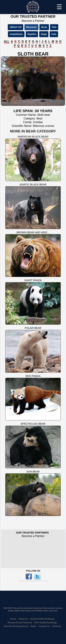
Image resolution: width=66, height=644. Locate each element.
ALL (7, 41)
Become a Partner (33, 21)
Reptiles (32, 34)
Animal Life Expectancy (16, 626)
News (33, 626)
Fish (54, 27)
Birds (44, 27)
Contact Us (44, 626)
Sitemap (56, 626)
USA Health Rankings (45, 622)
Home (13, 619)
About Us (23, 619)
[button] (6, 82)
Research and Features (20, 622)
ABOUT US (15, 27)
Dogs (44, 34)
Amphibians (16, 34)
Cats (54, 34)
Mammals (31, 27)
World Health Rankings (42, 619)
